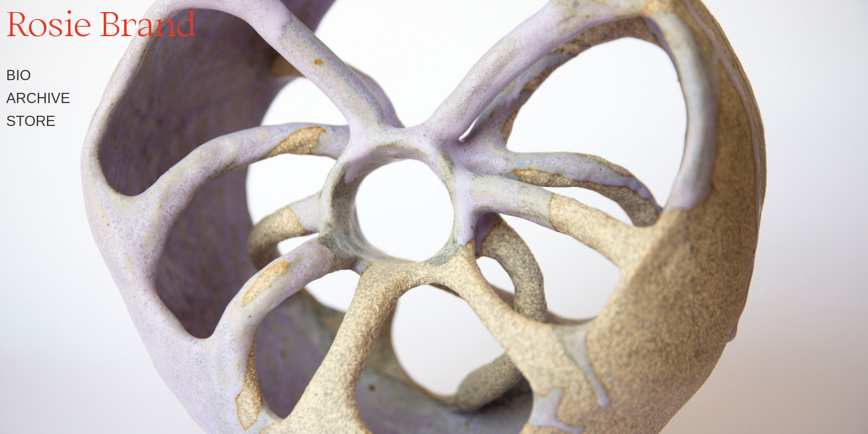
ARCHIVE (38, 98)
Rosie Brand (101, 23)
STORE (31, 121)
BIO (18, 75)
